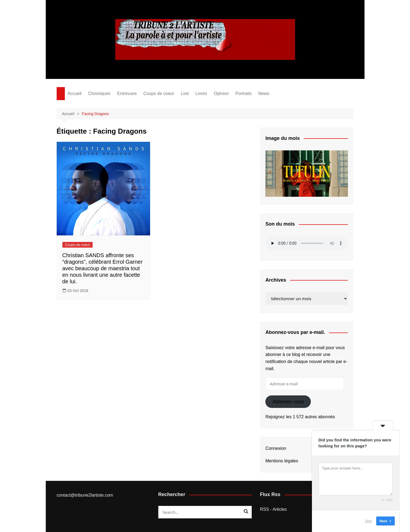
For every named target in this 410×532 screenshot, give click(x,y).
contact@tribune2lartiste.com (85, 495)
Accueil (75, 93)
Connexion (276, 448)
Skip (368, 521)
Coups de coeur (159, 93)
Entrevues (127, 93)
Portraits (244, 93)
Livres (201, 93)
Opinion (221, 93)
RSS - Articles (273, 509)
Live (185, 93)
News (264, 93)
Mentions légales (282, 461)
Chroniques (99, 93)
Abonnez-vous (288, 402)
